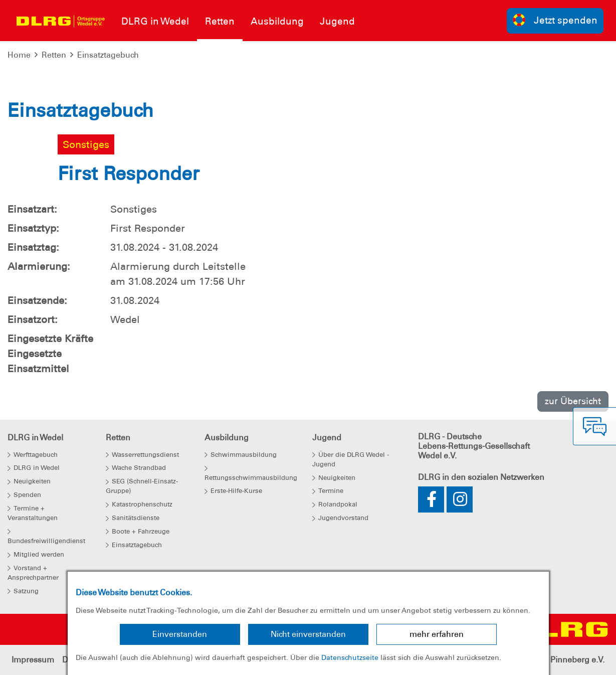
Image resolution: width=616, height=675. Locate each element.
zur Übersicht (573, 401)
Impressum (33, 660)
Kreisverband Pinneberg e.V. (551, 660)
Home (19, 55)
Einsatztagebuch (108, 55)
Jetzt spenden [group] (555, 20)
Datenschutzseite (350, 657)
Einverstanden (180, 634)
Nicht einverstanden (308, 634)
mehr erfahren (437, 634)
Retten (54, 55)
